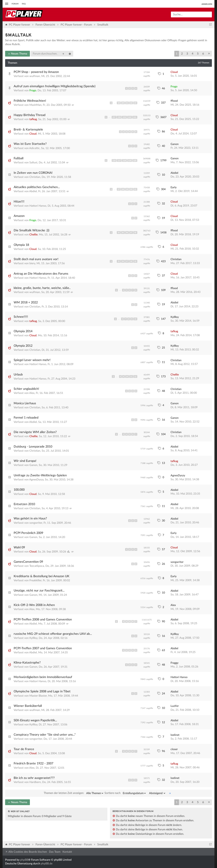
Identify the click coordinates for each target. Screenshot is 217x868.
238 (119, 117)
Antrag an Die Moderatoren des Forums (41, 274)
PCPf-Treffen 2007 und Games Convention (43, 648)
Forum (15, 4)
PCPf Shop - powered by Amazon (36, 72)
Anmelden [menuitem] (207, 4)
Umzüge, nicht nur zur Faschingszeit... (39, 591)
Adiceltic (34, 148)
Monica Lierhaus (25, 403)
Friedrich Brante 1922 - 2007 (33, 764)
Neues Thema (17, 54)
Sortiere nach (125, 793)
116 (114, 160)
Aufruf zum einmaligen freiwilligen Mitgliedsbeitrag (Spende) (55, 86)
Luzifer (175, 706)
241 (135, 117)
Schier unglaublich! (26, 389)
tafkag (33, 119)
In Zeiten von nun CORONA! (33, 173)
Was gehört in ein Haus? (30, 519)
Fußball (19, 158)
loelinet (175, 735)
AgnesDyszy (36, 480)
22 (131, 103)
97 (131, 233)
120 (135, 160)
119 (130, 160)
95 (123, 233)
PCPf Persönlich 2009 (28, 533)
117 (119, 160)
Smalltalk (18, 35)
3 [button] (187, 54)
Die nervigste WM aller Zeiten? (35, 432)
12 (135, 377)
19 (119, 103)
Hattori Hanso (38, 206)
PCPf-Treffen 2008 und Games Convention (43, 620)
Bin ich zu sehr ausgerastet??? (34, 778)
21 (127, 103)
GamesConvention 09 (28, 562)
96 (127, 233)
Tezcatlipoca (37, 566)
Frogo (33, 90)
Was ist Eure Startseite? (30, 144)
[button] (209, 54)
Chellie (33, 235)
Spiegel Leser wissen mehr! (32, 360)
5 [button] (198, 54)
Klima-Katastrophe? (27, 663)
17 (119, 189)
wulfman (35, 76)
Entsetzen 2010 (24, 504)
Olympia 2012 (23, 346)
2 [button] (182, 54)
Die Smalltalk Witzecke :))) (32, 231)
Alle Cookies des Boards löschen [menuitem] (26, 852)
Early (174, 187)
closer (174, 749)
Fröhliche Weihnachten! (30, 101)
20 (123, 103)
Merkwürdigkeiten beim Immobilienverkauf (43, 677)
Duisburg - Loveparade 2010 (33, 447)
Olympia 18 (21, 245)
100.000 (19, 490)
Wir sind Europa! (25, 461)
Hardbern (35, 782)
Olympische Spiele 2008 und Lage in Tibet (42, 692)
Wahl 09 (19, 548)
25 (119, 261)
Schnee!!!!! (21, 317)
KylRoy (175, 317)
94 (119, 233)
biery (32, 263)
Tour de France (24, 749)
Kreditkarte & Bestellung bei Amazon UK (41, 576)
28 (131, 261)
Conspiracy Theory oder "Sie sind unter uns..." (45, 735)
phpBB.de (47, 864)
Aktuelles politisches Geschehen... (37, 187)
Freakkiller (35, 580)
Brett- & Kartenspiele (28, 130)
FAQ (24, 4)
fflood (174, 101)
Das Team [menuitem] (55, 852)
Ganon (175, 144)
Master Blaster (38, 696)
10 (135, 319)
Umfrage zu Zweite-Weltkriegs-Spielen (40, 475)
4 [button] (193, 54)
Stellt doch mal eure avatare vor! (36, 259)
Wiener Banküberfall (28, 706)
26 (123, 261)
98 (135, 233)
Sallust (33, 163)
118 (124, 160)
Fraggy (174, 663)
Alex (32, 393)
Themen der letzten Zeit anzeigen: (74, 793)
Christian (35, 177)
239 (124, 117)
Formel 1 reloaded (26, 418)
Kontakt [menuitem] (67, 852)
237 (114, 117)
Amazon (19, 216)
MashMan (35, 105)
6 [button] (203, 54)
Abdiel (174, 173)
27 (127, 261)
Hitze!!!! (19, 202)
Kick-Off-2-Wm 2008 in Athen (34, 605)
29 (135, 261)
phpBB (24, 860)
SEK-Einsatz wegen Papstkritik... (35, 720)
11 (131, 377)
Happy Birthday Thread (30, 115)
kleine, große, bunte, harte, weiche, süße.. (42, 288)
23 (135, 103)
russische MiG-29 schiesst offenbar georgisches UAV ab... (53, 634)
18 (123, 189)
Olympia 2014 (23, 331)
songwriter (36, 523)
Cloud (174, 72)
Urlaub (18, 375)
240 (130, 117)
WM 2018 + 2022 (26, 303)
